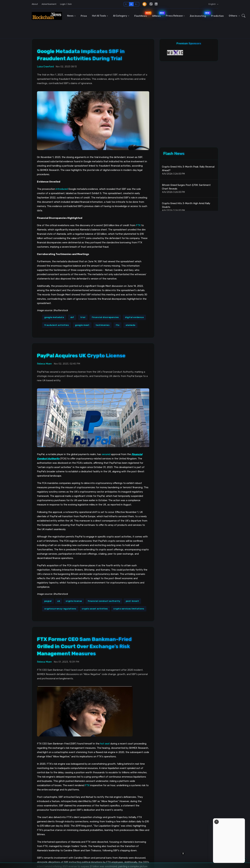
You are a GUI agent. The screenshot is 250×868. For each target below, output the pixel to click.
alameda (131, 325)
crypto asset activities (95, 609)
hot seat (105, 744)
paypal (48, 601)
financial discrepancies (105, 317)
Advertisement (49, 4)
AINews (158, 14)
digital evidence (134, 317)
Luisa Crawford (45, 67)
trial (83, 317)
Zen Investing (199, 14)
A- (126, 4)
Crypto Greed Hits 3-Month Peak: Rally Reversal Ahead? (188, 169)
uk (59, 601)
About (35, 4)
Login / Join (66, 4)
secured (106, 454)
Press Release (174, 16)
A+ (136, 4)
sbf (72, 317)
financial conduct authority (104, 601)
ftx (118, 325)
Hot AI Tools (99, 16)
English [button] (212, 4)
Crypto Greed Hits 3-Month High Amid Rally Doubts (186, 205)
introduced (62, 189)
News (70, 16)
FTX (138, 225)
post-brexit (132, 601)
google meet (82, 325)
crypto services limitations (129, 609)
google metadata (54, 317)
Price (84, 16)
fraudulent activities (57, 325)
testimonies (103, 325)
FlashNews (142, 14)
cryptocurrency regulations (60, 609)
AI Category (120, 16)
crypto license (74, 601)
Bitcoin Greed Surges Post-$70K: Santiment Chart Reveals (186, 187)
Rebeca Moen (44, 364)
